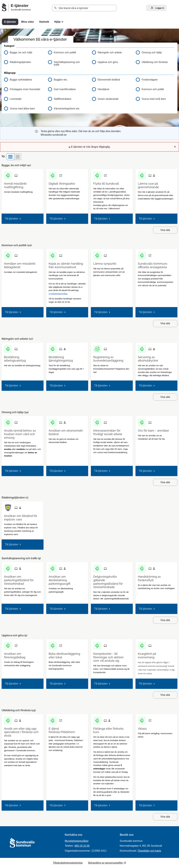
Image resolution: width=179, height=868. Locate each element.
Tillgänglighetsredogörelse (68, 863)
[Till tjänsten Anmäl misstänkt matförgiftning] (23, 184)
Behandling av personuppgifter (106, 863)
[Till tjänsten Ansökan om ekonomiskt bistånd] (67, 431)
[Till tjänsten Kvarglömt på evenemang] (156, 654)
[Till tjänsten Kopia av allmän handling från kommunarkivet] (67, 264)
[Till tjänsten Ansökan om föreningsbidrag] (23, 654)
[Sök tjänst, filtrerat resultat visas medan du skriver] (84, 8)
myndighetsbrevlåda (58, 294)
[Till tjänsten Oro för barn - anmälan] (155, 429)
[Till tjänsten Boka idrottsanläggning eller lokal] (67, 654)
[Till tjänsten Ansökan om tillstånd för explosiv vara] (23, 516)
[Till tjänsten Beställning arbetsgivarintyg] (23, 358)
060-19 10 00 (82, 846)
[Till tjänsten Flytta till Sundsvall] (107, 182)
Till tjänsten (11, 219)
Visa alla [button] (165, 230)
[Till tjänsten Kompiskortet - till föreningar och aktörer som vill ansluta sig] (112, 656)
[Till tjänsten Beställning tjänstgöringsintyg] (67, 358)
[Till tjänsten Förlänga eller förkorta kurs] (112, 729)
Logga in (157, 8)
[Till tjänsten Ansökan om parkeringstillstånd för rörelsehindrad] (23, 579)
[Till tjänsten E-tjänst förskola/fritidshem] (67, 729)
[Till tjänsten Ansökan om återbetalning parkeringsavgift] (67, 579)
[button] (24, 80)
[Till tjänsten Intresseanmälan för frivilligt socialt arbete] (112, 431)
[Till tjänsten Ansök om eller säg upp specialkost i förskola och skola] (23, 731)
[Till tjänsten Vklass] (144, 727)
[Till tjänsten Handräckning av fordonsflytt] (156, 577)
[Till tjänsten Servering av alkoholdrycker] (156, 358)
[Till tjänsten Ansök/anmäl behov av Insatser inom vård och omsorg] (23, 433)
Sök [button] (56, 8)
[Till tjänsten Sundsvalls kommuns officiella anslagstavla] (156, 264)
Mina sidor (28, 22)
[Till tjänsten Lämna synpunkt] (106, 262)
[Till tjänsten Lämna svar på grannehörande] (156, 184)
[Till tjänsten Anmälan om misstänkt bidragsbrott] (23, 264)
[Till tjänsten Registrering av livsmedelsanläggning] (112, 358)
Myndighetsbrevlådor (77, 841)
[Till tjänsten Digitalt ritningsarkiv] (63, 182)
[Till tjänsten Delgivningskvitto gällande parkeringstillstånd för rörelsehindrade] (112, 581)
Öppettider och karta (149, 851)
